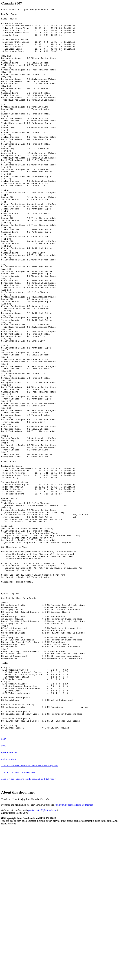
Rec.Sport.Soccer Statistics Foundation (74, 957)
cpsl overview (9, 900)
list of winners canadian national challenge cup (30, 915)
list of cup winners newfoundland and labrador (28, 930)
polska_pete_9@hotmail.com (43, 962)
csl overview (9, 908)
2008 (4, 893)
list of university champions (18, 923)
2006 (4, 885)
